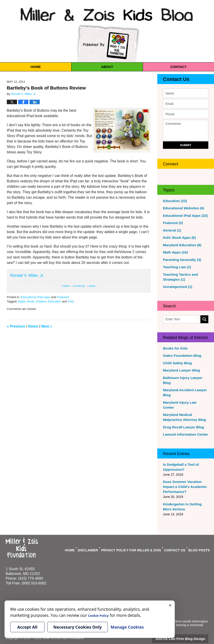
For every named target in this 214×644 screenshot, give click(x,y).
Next (47, 326)
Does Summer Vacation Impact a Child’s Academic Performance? (183, 477)
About (107, 67)
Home (36, 67)
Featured (63, 297)
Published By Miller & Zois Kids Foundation (107, 43)
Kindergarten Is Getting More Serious (185, 497)
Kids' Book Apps (178, 238)
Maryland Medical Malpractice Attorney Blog (185, 407)
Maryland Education (180, 245)
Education (55, 301)
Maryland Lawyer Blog (180, 370)
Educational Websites (182, 208)
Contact (178, 67)
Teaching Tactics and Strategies (179, 277)
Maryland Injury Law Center (184, 398)
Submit (186, 145)
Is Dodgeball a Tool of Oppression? (179, 457)
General (171, 230)
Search (204, 319)
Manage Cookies (69, 591)
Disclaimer (100, 538)
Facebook (79, 286)
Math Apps (174, 252)
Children (41, 301)
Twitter (66, 286)
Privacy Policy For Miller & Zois (137, 538)
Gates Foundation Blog (180, 356)
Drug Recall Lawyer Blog (182, 417)
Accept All (27, 627)
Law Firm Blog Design (187, 628)
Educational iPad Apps (35, 297)
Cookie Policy (46, 591)
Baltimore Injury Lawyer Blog (185, 378)
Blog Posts (199, 538)
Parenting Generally (180, 260)
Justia (92, 286)
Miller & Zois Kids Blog (107, 13)
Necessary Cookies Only (78, 627)
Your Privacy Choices (21, 591)
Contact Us (173, 79)
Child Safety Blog (176, 363)
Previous (16, 326)
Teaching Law (176, 267)
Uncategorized (176, 287)
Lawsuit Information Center (183, 425)
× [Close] (170, 605)
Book (31, 301)
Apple (22, 301)
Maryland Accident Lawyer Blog (183, 388)
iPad (71, 301)
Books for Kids (174, 348)
